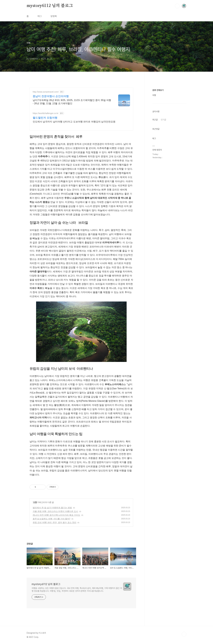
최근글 (155, 208)
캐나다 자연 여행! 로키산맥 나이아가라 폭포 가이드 (56, 515)
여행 (35, 502)
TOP (184, 634)
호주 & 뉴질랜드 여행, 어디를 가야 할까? (51, 519)
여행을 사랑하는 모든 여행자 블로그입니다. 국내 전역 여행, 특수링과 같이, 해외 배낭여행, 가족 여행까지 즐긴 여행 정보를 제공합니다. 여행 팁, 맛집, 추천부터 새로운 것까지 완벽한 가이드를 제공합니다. (77, 590)
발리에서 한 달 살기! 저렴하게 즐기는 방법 (52, 508)
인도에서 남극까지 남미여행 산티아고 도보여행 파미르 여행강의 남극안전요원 (74, 122)
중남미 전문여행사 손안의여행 (51, 96)
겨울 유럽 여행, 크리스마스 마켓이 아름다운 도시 (55, 511)
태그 (40, 16)
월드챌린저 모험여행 (45, 118)
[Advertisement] (169, 130)
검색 (177, 6)
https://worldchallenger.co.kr (46, 113)
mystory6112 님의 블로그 (50, 6)
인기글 (163, 208)
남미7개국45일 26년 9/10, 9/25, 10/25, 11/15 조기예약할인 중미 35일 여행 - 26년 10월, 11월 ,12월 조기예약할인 (72, 102)
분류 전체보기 (158, 179)
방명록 (54, 16)
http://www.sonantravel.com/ (46, 92)
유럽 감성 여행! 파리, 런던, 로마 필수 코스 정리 (55, 522)
